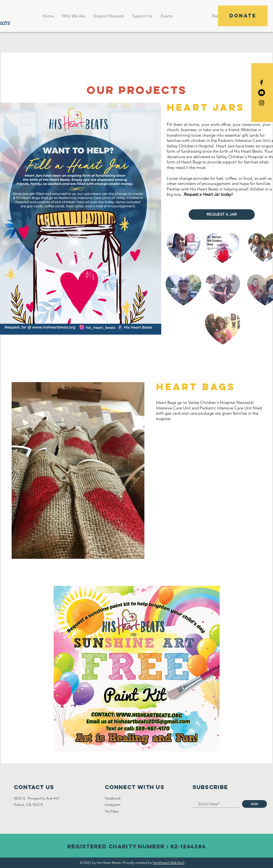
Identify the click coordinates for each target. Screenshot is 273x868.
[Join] (254, 804)
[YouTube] (262, 93)
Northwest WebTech (169, 863)
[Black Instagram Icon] (262, 103)
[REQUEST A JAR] (222, 215)
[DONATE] (243, 16)
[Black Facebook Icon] (262, 82)
